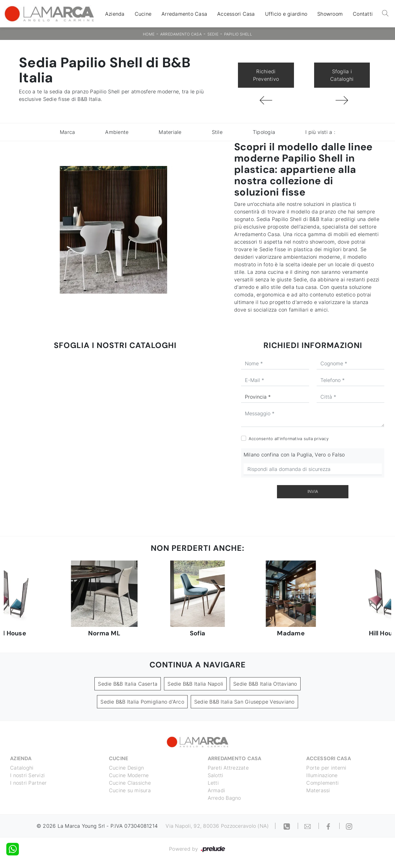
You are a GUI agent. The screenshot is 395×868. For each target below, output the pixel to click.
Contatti (363, 14)
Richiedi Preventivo (266, 75)
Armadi (217, 790)
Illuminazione (322, 775)
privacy (321, 439)
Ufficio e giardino (286, 14)
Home (149, 34)
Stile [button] (217, 132)
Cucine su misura (130, 790)
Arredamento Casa (184, 14)
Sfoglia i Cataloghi (342, 75)
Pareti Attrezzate (228, 768)
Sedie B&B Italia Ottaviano (265, 684)
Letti (213, 783)
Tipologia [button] (264, 132)
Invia (313, 491)
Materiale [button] (170, 132)
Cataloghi (22, 768)
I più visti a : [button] (320, 132)
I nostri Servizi (27, 775)
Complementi (322, 783)
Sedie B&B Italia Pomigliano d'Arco (142, 702)
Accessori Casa (236, 14)
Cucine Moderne (129, 775)
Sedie (213, 34)
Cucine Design (126, 768)
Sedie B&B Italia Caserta (128, 684)
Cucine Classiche (130, 783)
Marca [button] (67, 132)
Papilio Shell (238, 34)
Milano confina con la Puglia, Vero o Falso (294, 455)
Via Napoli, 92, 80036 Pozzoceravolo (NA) (217, 826)
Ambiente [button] (117, 132)
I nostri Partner (28, 783)
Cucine (143, 14)
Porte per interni (326, 768)
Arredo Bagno (224, 798)
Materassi (318, 790)
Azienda (115, 14)
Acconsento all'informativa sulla (289, 439)
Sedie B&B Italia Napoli (195, 684)
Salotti (216, 775)
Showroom (330, 14)
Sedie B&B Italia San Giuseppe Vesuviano (244, 702)
